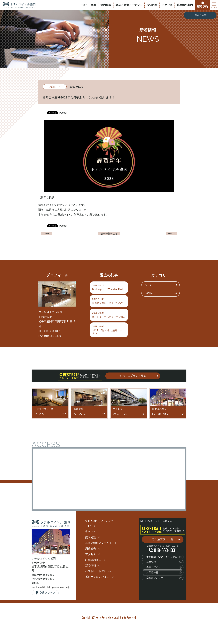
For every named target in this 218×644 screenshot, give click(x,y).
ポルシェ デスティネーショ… (109, 315)
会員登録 (151, 562)
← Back (46, 234)
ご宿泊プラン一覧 (163, 539)
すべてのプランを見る (133, 376)
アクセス (167, 5)
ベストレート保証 (96, 571)
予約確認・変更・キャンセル (162, 557)
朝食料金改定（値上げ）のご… (109, 301)
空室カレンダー (155, 578)
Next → (171, 234)
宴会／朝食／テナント (129, 5)
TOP (84, 5)
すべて (149, 285)
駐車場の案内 (185, 5)
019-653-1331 (165, 550)
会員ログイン (154, 567)
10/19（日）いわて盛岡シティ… (109, 330)
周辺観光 (152, 5)
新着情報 (91, 566)
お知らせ (55, 87)
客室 (94, 5)
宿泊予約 (202, 7)
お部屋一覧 (152, 572)
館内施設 (106, 5)
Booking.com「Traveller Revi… (109, 287)
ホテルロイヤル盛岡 (19, 5)
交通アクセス (47, 593)
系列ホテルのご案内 (97, 577)
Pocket (63, 113)
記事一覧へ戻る (109, 234)
